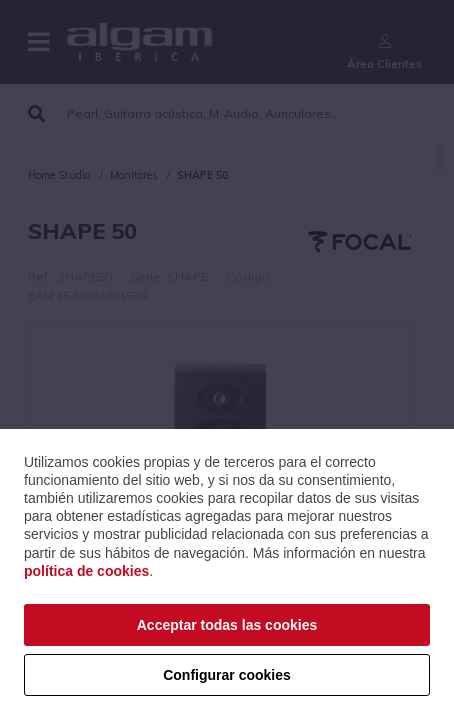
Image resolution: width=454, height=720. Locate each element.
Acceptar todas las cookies (227, 625)
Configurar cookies (227, 675)
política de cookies (86, 571)
